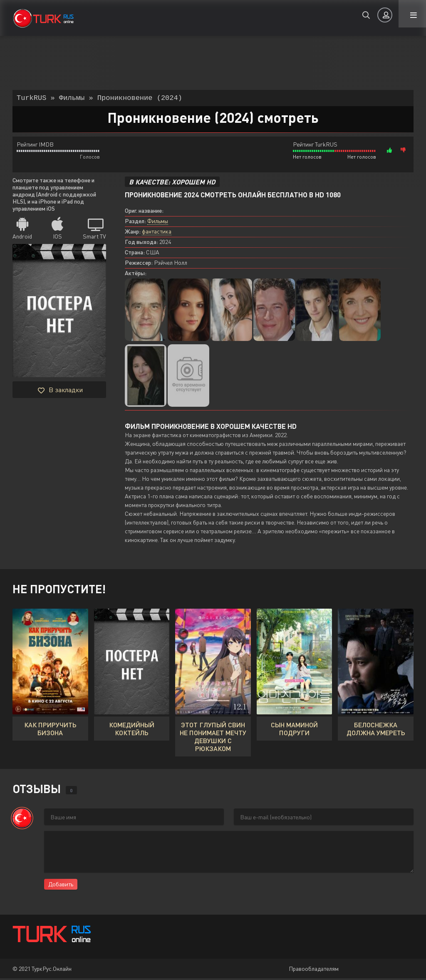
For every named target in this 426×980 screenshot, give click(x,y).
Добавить (61, 886)
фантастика (157, 233)
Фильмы (158, 223)
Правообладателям (314, 970)
